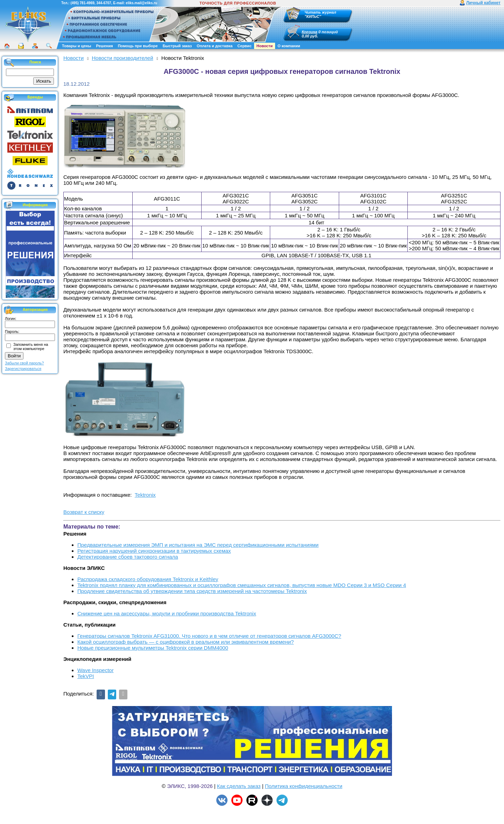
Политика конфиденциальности (304, 786)
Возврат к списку (84, 512)
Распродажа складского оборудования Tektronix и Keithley (148, 579)
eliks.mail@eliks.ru (141, 3)
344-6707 (104, 3)
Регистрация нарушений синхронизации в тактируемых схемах (154, 551)
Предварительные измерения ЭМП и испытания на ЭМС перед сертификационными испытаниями (198, 545)
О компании (289, 46)
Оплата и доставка (215, 46)
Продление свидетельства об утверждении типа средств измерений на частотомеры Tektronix (192, 591)
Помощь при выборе (138, 46)
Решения (104, 46)
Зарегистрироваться (23, 369)
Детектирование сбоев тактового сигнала (128, 557)
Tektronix (145, 495)
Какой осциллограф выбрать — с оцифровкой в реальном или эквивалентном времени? (185, 642)
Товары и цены (76, 46)
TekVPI (86, 676)
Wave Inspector (96, 670)
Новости (265, 46)
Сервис (244, 46)
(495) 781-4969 (82, 3)
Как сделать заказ (239, 786)
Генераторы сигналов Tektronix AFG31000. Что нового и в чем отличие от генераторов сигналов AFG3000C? (209, 636)
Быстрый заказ (177, 46)
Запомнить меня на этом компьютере (31, 347)
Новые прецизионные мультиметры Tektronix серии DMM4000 (153, 648)
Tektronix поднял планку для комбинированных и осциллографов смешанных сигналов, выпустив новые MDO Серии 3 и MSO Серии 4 (242, 585)
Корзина (310, 32)
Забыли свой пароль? (24, 363)
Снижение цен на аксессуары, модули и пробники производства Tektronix (167, 613)
